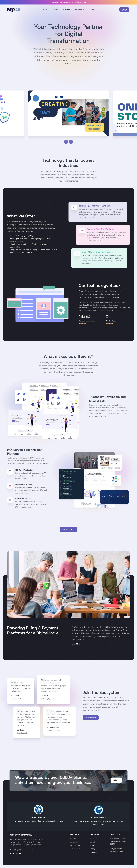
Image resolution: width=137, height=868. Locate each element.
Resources (79, 10)
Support (73, 839)
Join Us (116, 780)
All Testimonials (91, 718)
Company (55, 10)
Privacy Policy (75, 849)
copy (85, 2)
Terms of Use (75, 846)
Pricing (93, 849)
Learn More (76, 644)
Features (93, 852)
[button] (66, 142)
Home (45, 10)
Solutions (67, 10)
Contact (91, 10)
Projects (93, 846)
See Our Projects (68, 529)
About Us (94, 839)
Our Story (94, 842)
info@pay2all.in (116, 849)
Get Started (74, 842)
